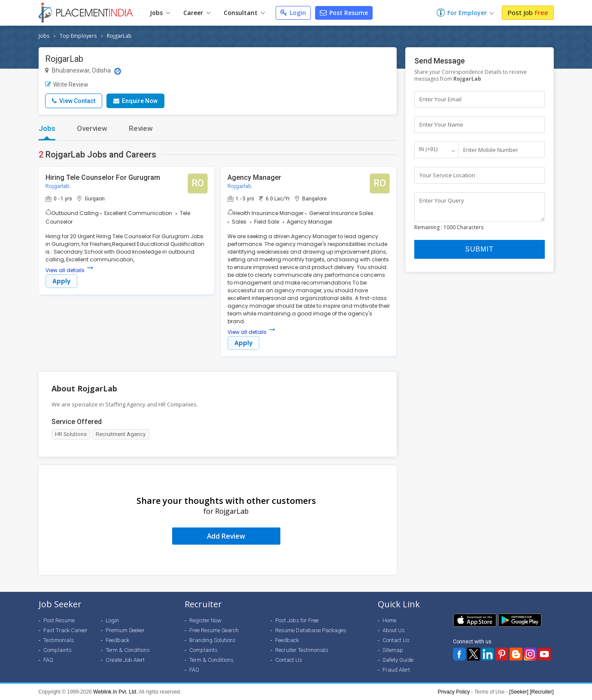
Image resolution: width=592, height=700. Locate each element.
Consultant (244, 13)
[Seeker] (519, 692)
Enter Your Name (441, 124)
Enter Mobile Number (491, 150)
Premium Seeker (125, 630)
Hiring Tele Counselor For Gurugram (103, 177)
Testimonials (59, 640)
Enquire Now (135, 101)
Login (293, 13)
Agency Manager (254, 177)
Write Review (67, 85)
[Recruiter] (542, 692)
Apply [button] (61, 281)
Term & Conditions (128, 650)
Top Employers (78, 36)
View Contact (74, 101)
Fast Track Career (65, 630)
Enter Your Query (442, 200)
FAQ (48, 660)
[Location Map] (118, 71)
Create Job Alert (125, 660)
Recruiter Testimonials (302, 650)
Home (389, 620)
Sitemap (393, 650)
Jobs (160, 13)
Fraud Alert (396, 670)
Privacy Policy (454, 692)
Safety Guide (398, 660)
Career (197, 13)
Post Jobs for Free (297, 620)
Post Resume (344, 13)
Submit (479, 253)
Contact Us (289, 660)
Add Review (226, 536)
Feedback (117, 640)
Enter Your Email (440, 99)
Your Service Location (447, 175)
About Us (394, 630)
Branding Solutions (213, 640)
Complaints (58, 650)
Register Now (205, 620)
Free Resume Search (214, 630)
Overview (92, 128)
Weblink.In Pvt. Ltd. (115, 692)
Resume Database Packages (311, 630)
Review (141, 128)
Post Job (528, 12)
